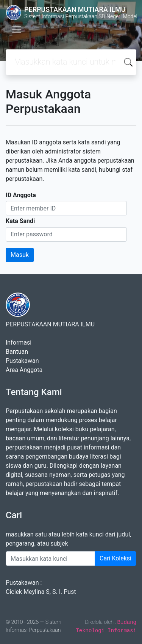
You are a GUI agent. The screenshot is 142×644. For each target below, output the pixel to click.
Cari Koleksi (115, 558)
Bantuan (17, 352)
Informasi (19, 343)
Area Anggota (24, 370)
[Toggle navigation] (17, 30)
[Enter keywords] (50, 559)
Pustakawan (22, 361)
